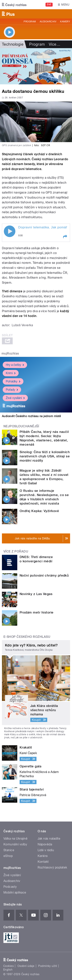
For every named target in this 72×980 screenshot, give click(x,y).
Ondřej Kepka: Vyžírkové (39, 511)
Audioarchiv (48, 22)
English (8, 970)
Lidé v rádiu (46, 850)
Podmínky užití (48, 966)
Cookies (8, 966)
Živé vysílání (15, 398)
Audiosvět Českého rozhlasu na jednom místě (31, 416)
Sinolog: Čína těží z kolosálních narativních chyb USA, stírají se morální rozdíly (45, 456)
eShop (8, 856)
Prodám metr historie (37, 612)
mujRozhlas (10, 353)
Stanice (9, 850)
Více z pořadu (16, 551)
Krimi (11, 373)
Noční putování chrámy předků (44, 575)
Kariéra (43, 856)
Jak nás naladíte (49, 839)
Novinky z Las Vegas (36, 594)
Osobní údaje (26, 966)
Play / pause (10, 231)
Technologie (13, 44)
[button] (65, 237)
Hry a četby (15, 365)
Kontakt (43, 862)
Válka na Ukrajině (15, 839)
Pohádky (13, 381)
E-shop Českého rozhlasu (27, 637)
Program (30, 22)
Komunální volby (15, 844)
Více (55, 44)
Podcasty (10, 887)
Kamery (65, 22)
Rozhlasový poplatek (52, 867)
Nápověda (45, 844)
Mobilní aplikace (15, 892)
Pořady (12, 390)
